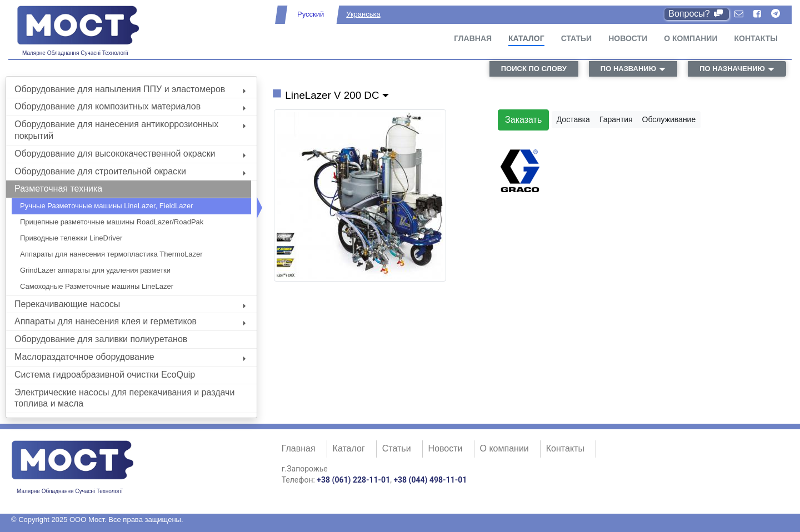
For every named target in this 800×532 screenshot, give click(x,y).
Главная (473, 38)
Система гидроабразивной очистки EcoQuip (105, 375)
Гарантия (616, 119)
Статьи (577, 38)
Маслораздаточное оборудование (130, 357)
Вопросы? (696, 14)
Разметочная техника (58, 189)
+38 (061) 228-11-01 (353, 480)
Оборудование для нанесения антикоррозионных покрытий (130, 130)
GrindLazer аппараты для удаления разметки (95, 270)
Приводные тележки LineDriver (71, 238)
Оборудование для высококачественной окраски (130, 154)
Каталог (526, 38)
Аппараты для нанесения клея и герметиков (130, 321)
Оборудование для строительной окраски (130, 171)
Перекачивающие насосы (130, 304)
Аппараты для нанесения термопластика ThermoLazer (111, 254)
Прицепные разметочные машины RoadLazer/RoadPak (112, 222)
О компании (691, 38)
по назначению (732, 69)
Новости (628, 38)
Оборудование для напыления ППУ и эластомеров (130, 89)
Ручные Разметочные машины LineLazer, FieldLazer (107, 206)
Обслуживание (669, 119)
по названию (628, 69)
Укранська (363, 14)
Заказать (523, 120)
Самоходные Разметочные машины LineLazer (97, 286)
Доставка (573, 119)
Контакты (756, 38)
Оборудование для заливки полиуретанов (101, 339)
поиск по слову (534, 69)
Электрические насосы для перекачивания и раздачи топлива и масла (124, 398)
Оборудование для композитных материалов (130, 106)
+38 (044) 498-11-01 (430, 480)
